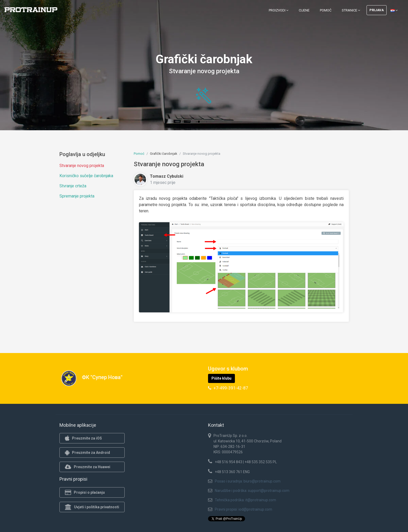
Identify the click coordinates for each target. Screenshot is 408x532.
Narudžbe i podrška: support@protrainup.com (252, 491)
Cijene (304, 10)
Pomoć (326, 10)
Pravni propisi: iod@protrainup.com (243, 509)
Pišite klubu (221, 378)
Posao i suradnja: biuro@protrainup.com (248, 481)
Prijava (377, 10)
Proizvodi (279, 10)
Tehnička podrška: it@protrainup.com (245, 500)
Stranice (351, 10)
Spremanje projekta (77, 196)
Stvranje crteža (73, 186)
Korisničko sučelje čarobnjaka (86, 176)
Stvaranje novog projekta (82, 166)
